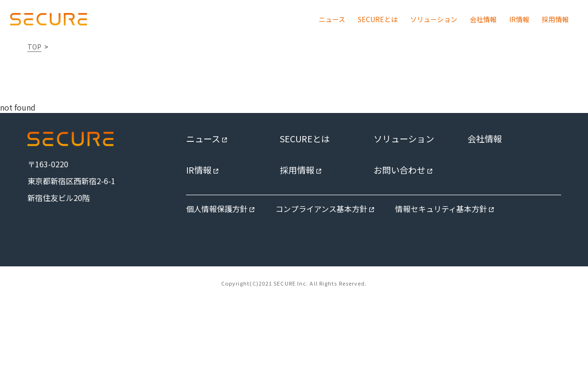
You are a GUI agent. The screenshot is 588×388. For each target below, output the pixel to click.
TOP (34, 47)
